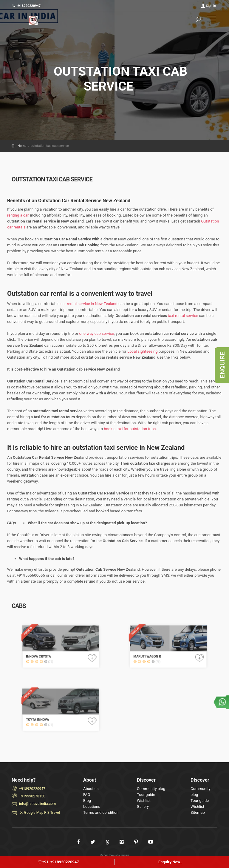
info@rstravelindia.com (37, 804)
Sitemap (198, 812)
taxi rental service (183, 316)
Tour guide (146, 795)
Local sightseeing (142, 351)
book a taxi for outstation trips (130, 429)
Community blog (151, 789)
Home (22, 146)
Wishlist (144, 801)
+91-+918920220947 (59, 862)
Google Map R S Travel (40, 813)
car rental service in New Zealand (89, 304)
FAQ (87, 795)
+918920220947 (32, 789)
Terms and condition (101, 812)
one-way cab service (97, 333)
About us (91, 789)
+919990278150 (32, 796)
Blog (87, 801)
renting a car (18, 215)
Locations (92, 806)
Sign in (211, 6)
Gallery (143, 806)
